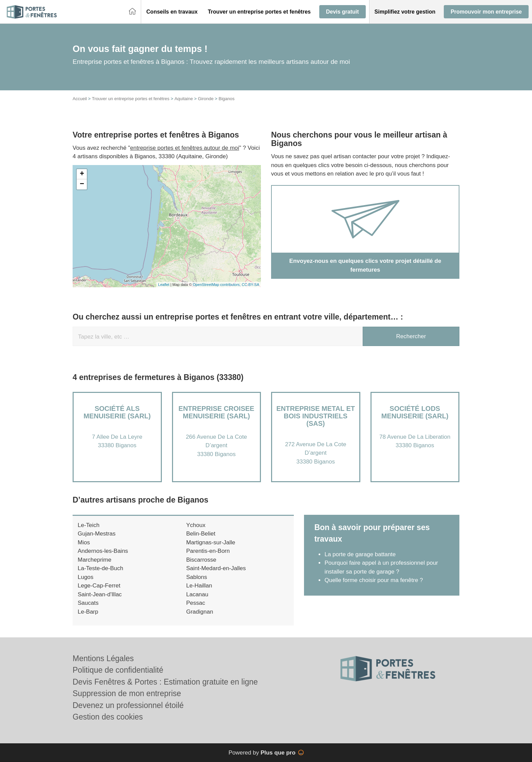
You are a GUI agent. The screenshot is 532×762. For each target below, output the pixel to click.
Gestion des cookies (108, 717)
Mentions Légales (103, 658)
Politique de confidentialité (118, 670)
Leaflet (164, 285)
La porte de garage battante (360, 554)
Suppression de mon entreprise (127, 693)
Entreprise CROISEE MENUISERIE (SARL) (216, 412)
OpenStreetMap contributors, (217, 285)
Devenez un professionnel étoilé (128, 705)
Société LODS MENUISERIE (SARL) (415, 412)
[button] (172, 12)
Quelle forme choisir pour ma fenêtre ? (374, 580)
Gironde (206, 99)
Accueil (80, 99)
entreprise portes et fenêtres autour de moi (185, 148)
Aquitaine (184, 99)
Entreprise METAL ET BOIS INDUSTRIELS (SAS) (316, 416)
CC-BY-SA (250, 285)
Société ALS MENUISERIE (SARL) (117, 412)
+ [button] (82, 174)
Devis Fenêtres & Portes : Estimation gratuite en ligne (165, 682)
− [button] (82, 184)
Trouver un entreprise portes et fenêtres (131, 99)
